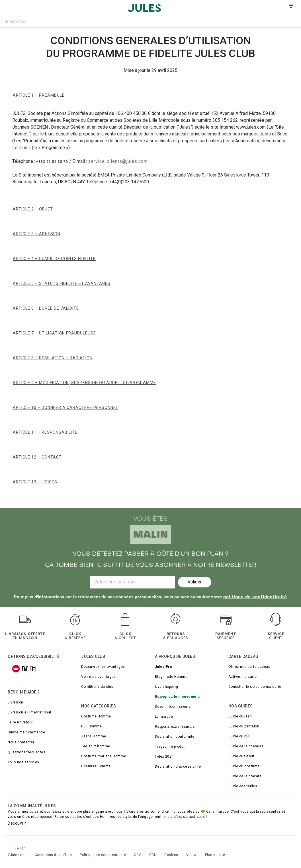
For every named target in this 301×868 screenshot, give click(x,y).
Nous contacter (21, 742)
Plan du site (215, 855)
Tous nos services (23, 762)
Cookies (171, 855)
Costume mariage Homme (104, 756)
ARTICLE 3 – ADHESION (37, 234)
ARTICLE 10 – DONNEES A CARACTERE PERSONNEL (65, 407)
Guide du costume (244, 766)
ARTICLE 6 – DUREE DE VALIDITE (46, 308)
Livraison (16, 702)
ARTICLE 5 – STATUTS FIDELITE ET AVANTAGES (62, 283)
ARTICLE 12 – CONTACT (37, 457)
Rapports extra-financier (175, 727)
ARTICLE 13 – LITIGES (35, 482)
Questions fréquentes (26, 752)
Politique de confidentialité (103, 855)
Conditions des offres (53, 855)
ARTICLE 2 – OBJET (33, 209)
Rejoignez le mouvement (177, 697)
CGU (153, 855)
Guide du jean (240, 716)
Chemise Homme (96, 766)
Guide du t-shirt (241, 756)
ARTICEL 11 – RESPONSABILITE (45, 432)
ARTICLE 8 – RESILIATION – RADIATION (53, 358)
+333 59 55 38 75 (53, 162)
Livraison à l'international (29, 712)
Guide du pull (239, 736)
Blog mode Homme (171, 677)
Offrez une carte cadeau (249, 667)
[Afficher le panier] (292, 7)
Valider (195, 582)
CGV (138, 855)
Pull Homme (91, 726)
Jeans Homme (94, 736)
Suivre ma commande (26, 732)
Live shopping (167, 687)
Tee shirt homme (96, 746)
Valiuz (192, 855)
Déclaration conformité (175, 737)
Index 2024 (164, 757)
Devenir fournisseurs (173, 707)
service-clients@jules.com (118, 161)
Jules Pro (164, 667)
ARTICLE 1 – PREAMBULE (39, 95)
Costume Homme (96, 716)
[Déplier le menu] (10, 8)
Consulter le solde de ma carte (255, 687)
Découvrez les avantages (103, 667)
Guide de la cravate (245, 776)
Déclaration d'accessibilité (178, 766)
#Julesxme (17, 855)
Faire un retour (20, 722)
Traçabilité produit (170, 747)
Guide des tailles (243, 786)
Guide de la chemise (246, 746)
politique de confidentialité (255, 597)
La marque (164, 717)
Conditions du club (97, 687)
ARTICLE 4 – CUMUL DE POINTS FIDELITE (54, 259)
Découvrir (17, 823)
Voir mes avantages (98, 677)
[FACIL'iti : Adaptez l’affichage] (24, 669)
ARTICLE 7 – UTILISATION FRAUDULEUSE (54, 333)
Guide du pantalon (244, 726)
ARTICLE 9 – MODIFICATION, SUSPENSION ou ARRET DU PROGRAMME (84, 383)
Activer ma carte (243, 677)
